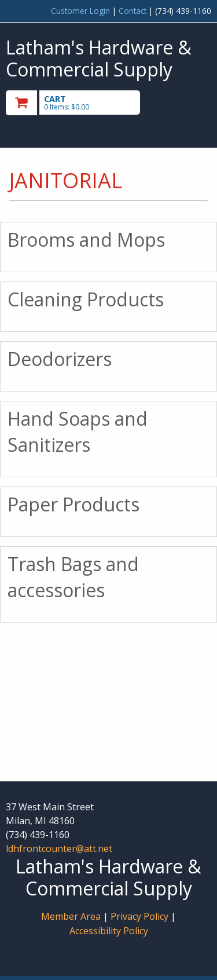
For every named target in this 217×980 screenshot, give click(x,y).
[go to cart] (78, 103)
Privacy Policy (141, 916)
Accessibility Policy (109, 931)
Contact (133, 11)
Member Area (71, 916)
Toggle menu (181, 102)
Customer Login (80, 11)
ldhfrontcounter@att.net (59, 849)
